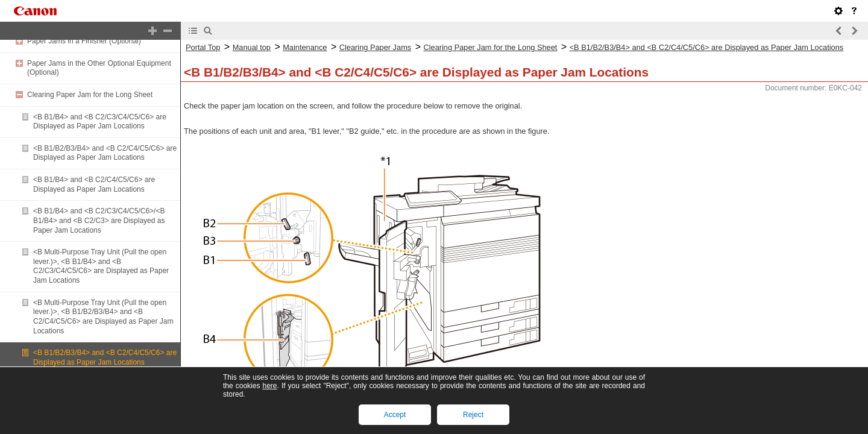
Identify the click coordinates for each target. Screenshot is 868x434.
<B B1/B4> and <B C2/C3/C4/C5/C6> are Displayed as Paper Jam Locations (100, 122)
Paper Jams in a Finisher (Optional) (84, 41)
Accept (395, 415)
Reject (473, 415)
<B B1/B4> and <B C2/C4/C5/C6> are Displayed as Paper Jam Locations (94, 184)
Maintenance (305, 47)
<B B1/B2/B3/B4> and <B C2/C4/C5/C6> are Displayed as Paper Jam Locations (105, 153)
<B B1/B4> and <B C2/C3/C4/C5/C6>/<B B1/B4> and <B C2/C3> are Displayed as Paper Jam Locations (99, 220)
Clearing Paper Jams (376, 47)
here (269, 386)
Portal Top (203, 47)
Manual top (252, 47)
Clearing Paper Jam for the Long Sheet (90, 95)
